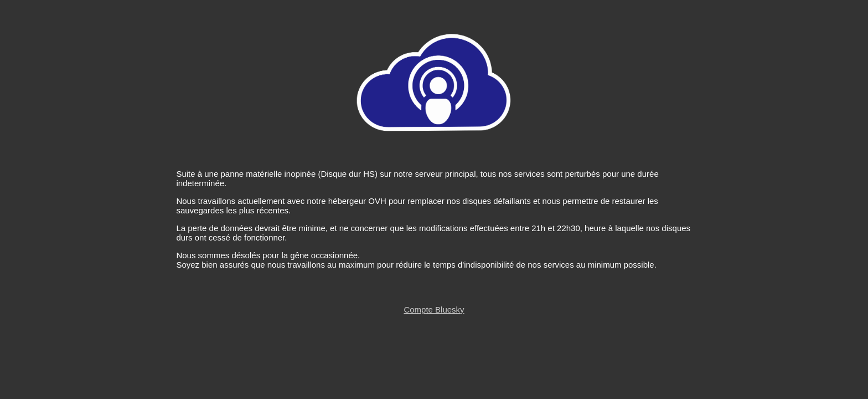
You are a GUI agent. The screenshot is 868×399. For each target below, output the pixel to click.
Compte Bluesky (434, 310)
